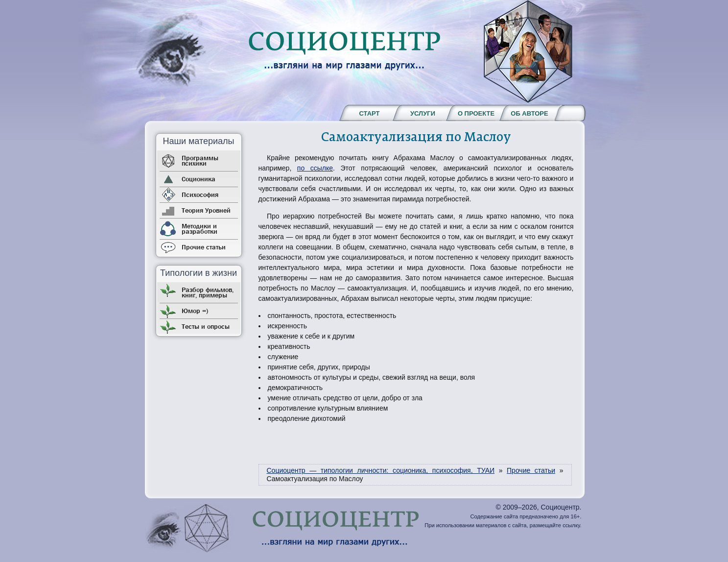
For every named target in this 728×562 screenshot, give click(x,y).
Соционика (199, 179)
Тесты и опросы (206, 326)
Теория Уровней (206, 210)
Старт (369, 113)
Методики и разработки (200, 229)
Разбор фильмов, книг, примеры (208, 292)
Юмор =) (195, 311)
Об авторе (529, 113)
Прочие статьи (204, 247)
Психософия (200, 195)
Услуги (423, 113)
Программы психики (200, 160)
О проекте (476, 113)
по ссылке (315, 168)
